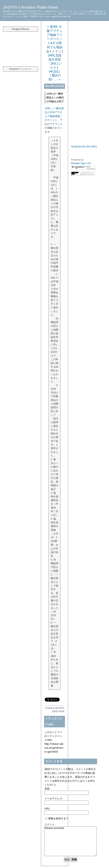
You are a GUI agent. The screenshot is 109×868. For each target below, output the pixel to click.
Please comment (71, 841)
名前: (47, 789)
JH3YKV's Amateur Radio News (31, 7)
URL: (47, 809)
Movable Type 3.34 (81, 163)
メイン (57, 51)
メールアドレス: (54, 799)
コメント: (50, 824)
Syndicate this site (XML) (84, 147)
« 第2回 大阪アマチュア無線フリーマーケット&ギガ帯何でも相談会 (54, 39)
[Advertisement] (20, 47)
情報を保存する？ (57, 818)
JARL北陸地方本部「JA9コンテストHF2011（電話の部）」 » (55, 67)
